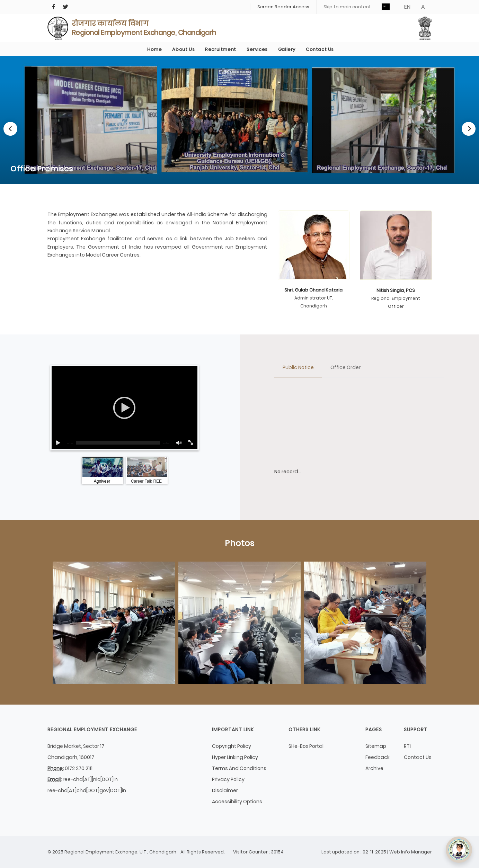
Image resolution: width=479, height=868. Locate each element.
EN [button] (407, 7)
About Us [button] (183, 49)
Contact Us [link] (320, 49)
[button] (386, 7)
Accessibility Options (237, 802)
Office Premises (42, 169)
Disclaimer (225, 790)
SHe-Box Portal (306, 746)
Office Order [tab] (345, 367)
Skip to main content (347, 7)
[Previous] (10, 129)
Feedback (378, 757)
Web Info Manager (411, 852)
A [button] (423, 7)
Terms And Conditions (239, 768)
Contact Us (418, 757)
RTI (407, 746)
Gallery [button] (287, 49)
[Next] (469, 129)
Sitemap (376, 746)
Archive (374, 768)
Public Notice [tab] (298, 367)
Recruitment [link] (221, 49)
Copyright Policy (232, 746)
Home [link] (154, 49)
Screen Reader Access (283, 7)
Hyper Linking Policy (235, 757)
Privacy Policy (228, 779)
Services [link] (257, 49)
